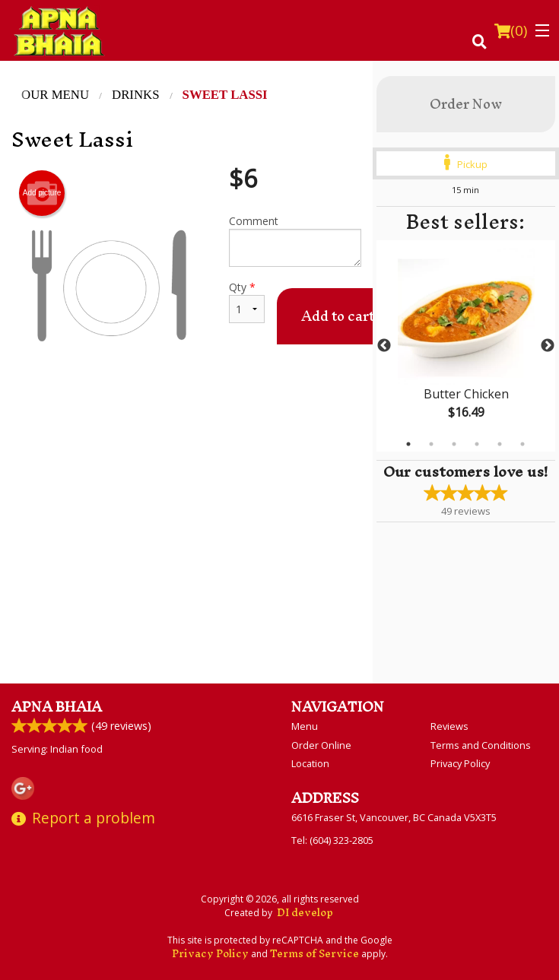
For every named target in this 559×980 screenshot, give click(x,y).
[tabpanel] (466, 346)
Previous (384, 346)
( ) (511, 30)
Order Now (466, 104)
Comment (295, 240)
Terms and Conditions (481, 745)
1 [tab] (408, 444)
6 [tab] (522, 444)
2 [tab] (431, 444)
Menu (305, 726)
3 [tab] (454, 444)
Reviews (449, 726)
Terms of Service (314, 954)
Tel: (332, 840)
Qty (247, 301)
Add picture (42, 193)
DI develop (305, 913)
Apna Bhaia (57, 707)
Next (548, 346)
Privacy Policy (460, 763)
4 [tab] (477, 444)
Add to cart (338, 316)
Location (310, 763)
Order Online (321, 745)
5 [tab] (500, 444)
